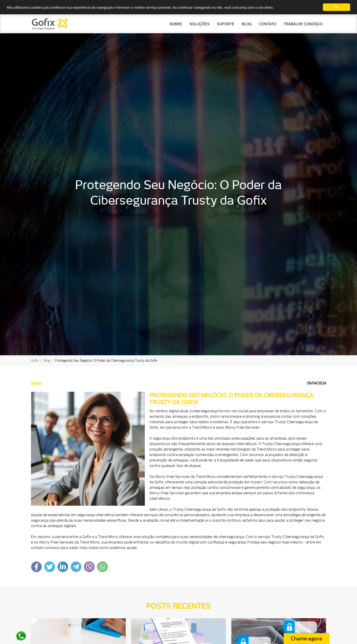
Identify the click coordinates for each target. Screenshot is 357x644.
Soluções (199, 24)
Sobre (176, 24)
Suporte (226, 24)
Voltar (36, 383)
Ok (337, 7)
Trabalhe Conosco (303, 24)
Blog (247, 24)
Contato (268, 24)
